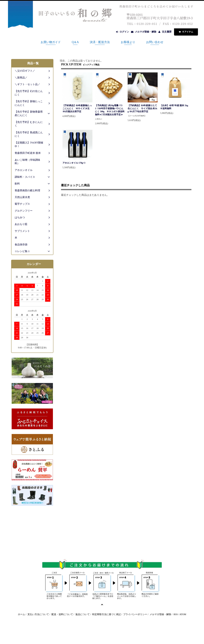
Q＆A (75, 42)
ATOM (183, 614)
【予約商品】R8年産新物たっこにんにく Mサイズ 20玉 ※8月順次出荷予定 (77, 109)
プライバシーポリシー (135, 614)
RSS (176, 614)
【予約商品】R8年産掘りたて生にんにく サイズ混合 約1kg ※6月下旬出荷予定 (142, 109)
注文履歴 (167, 32)
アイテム (185, 32)
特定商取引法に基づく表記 (106, 614)
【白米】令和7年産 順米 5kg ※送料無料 (175, 107)
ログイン (124, 32)
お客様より (128, 42)
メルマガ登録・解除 (146, 32)
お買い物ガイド (51, 42)
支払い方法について (38, 614)
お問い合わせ (155, 42)
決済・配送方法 (100, 42)
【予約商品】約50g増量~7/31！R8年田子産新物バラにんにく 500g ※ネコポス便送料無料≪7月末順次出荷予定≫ (110, 110)
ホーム (21, 614)
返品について (83, 614)
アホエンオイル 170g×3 (74, 163)
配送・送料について (62, 614)
